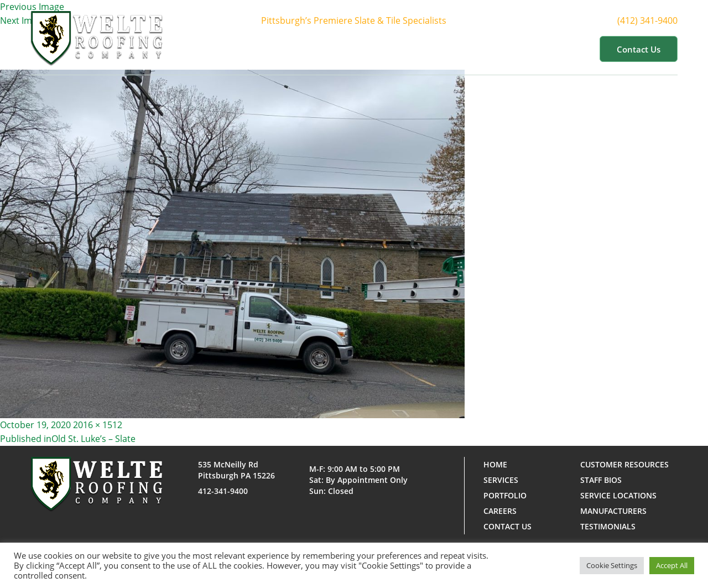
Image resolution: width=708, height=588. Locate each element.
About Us (329, 49)
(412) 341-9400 (657, 21)
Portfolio (452, 49)
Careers (500, 511)
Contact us (639, 49)
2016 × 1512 (98, 425)
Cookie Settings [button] (612, 565)
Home (276, 49)
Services (391, 49)
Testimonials (608, 526)
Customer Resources (539, 49)
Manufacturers (613, 511)
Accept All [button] (672, 565)
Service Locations (618, 495)
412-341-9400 (223, 491)
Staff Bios (601, 480)
